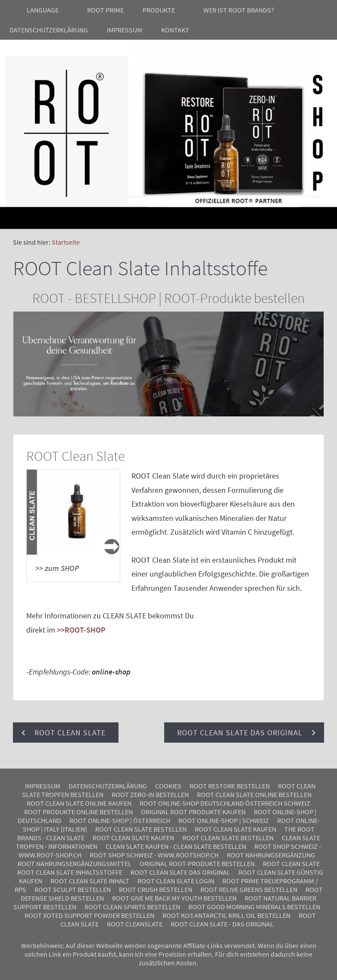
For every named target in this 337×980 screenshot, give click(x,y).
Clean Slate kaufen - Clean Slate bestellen (176, 846)
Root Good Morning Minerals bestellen (254, 907)
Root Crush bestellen (156, 889)
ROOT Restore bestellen (230, 786)
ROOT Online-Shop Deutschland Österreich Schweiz (225, 803)
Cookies (168, 786)
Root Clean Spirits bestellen (132, 907)
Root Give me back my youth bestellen (174, 898)
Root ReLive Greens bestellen (249, 889)
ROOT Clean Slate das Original (180, 872)
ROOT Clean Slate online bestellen (254, 794)
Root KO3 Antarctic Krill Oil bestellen (226, 915)
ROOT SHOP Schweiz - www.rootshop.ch (154, 855)
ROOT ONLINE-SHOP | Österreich (120, 820)
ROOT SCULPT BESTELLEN (73, 889)
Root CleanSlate (135, 924)
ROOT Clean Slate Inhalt (90, 881)
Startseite (66, 242)
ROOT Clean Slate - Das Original (222, 924)
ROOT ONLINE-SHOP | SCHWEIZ (224, 820)
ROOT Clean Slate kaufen (236, 829)
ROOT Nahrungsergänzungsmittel (75, 863)
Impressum (43, 786)
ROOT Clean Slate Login (176, 881)
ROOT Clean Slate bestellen (141, 829)
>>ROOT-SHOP (81, 630)
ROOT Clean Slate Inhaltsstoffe (70, 872)
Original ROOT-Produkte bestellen (197, 863)
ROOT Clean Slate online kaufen (79, 803)
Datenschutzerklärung (108, 786)
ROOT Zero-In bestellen (150, 794)
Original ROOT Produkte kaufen (193, 812)
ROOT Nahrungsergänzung (271, 855)
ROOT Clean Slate (291, 863)
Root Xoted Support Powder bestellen (89, 915)
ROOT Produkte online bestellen (78, 812)
